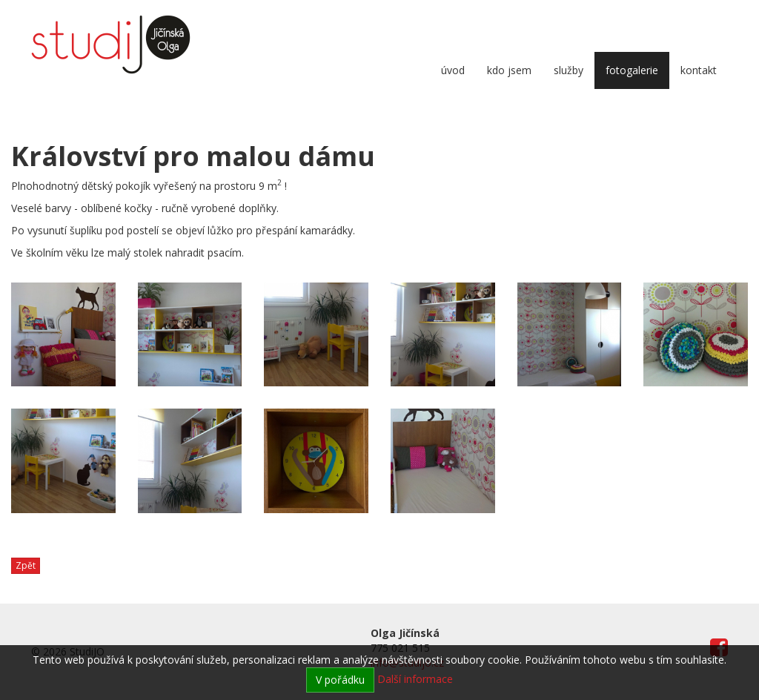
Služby (569, 70)
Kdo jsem (509, 70)
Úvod (453, 70)
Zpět (26, 565)
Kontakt (699, 70)
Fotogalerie (632, 70)
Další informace (415, 679)
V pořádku (340, 680)
